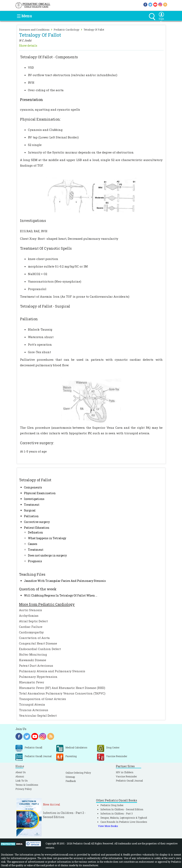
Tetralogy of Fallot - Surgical (45, 306)
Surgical (30, 510)
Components (33, 487)
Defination (35, 532)
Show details (28, 46)
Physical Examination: (40, 119)
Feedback (71, 781)
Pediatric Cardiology (67, 30)
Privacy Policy (24, 789)
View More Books (108, 826)
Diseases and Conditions (34, 30)
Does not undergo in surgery (47, 555)
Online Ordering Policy (78, 773)
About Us (21, 772)
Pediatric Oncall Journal (129, 781)
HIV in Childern (125, 772)
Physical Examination (40, 493)
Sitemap (70, 777)
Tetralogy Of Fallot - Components (49, 57)
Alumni (20, 776)
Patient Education (37, 528)
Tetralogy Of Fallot (94, 30)
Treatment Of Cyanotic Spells (46, 248)
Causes (33, 544)
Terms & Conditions (27, 785)
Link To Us (22, 781)
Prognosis (35, 561)
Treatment (32, 505)
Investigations (34, 499)
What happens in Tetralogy (47, 538)
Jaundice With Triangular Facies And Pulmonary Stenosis (65, 581)
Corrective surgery (37, 522)
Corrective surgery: (37, 443)
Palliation (31, 516)
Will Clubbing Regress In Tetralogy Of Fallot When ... (61, 595)
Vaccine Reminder (126, 776)
